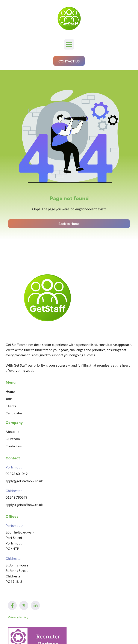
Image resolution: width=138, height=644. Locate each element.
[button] (69, 44)
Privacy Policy (18, 617)
